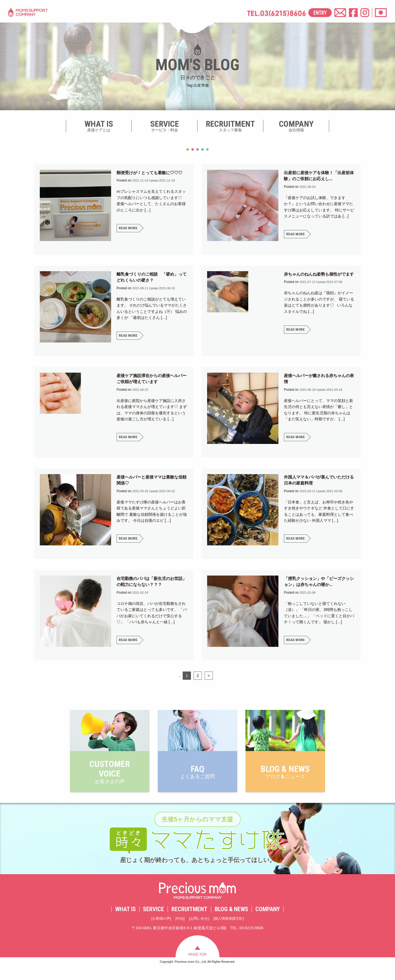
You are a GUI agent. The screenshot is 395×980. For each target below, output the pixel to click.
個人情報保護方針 (230, 930)
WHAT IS (125, 921)
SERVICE (153, 921)
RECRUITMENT (189, 921)
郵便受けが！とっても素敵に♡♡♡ (152, 173)
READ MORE (128, 228)
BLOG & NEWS (232, 921)
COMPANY (268, 921)
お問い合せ (199, 930)
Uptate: (155, 180)
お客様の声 (159, 930)
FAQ (179, 930)
